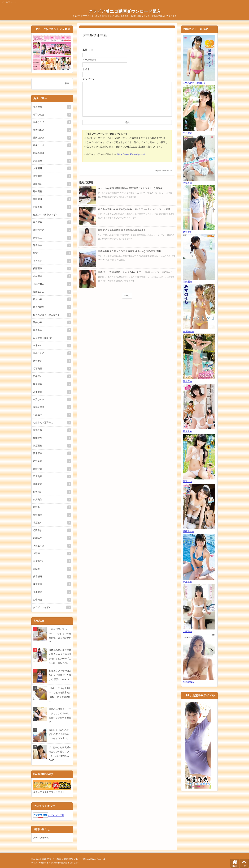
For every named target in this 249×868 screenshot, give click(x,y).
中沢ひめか (51, 399)
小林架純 (51, 276)
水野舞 (51, 553)
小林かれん (51, 284)
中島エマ (51, 415)
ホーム (127, 296)
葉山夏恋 (51, 484)
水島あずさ (51, 546)
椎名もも (51, 330)
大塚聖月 (51, 168)
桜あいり (51, 299)
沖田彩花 (51, 184)
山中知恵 (51, 600)
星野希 (51, 507)
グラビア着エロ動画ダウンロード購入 (124, 11)
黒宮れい (51, 253)
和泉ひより (51, 145)
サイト (86, 69)
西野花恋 (51, 461)
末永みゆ (51, 345)
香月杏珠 (51, 261)
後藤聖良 (51, 268)
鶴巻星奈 (51, 384)
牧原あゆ (51, 523)
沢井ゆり (51, 322)
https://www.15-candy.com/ (131, 154)
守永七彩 (51, 592)
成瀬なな (51, 438)
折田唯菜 (51, 207)
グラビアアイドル (51, 607)
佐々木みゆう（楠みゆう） (51, 315)
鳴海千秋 (51, 430)
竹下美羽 (51, 369)
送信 (127, 122)
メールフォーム (95, 35)
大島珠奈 (51, 161)
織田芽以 (51, 199)
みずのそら (51, 561)
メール (89, 59)
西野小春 (51, 469)
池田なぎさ (51, 138)
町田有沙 (51, 530)
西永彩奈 (51, 453)
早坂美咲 (51, 476)
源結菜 (51, 569)
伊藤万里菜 (51, 153)
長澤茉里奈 (51, 407)
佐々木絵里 (51, 307)
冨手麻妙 (51, 392)
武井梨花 (51, 361)
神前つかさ (51, 230)
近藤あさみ (51, 292)
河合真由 (51, 238)
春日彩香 (51, 222)
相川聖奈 (51, 107)
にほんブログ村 (56, 815)
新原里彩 (51, 446)
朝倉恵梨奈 (51, 130)
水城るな (51, 538)
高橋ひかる (51, 353)
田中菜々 (51, 376)
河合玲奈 (51, 245)
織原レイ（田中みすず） (51, 215)
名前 (88, 50)
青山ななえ (51, 122)
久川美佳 (51, 499)
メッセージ (89, 79)
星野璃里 (51, 515)
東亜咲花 (51, 492)
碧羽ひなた (51, 115)
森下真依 (51, 584)
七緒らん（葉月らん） (51, 422)
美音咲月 (51, 576)
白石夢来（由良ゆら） (51, 338)
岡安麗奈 (51, 176)
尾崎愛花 (51, 191)
